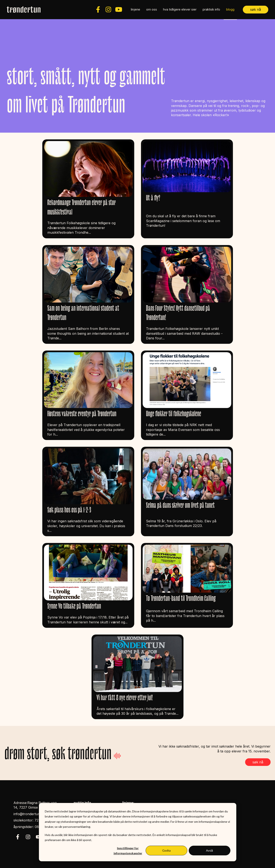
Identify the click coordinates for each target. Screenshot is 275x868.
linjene (136, 9)
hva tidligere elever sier (180, 9)
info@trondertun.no (29, 814)
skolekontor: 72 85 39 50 (34, 820)
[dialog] (138, 832)
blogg (230, 9)
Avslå (209, 850)
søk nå (256, 9)
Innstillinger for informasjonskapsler (128, 851)
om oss (152, 9)
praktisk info (211, 9)
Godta (166, 850)
